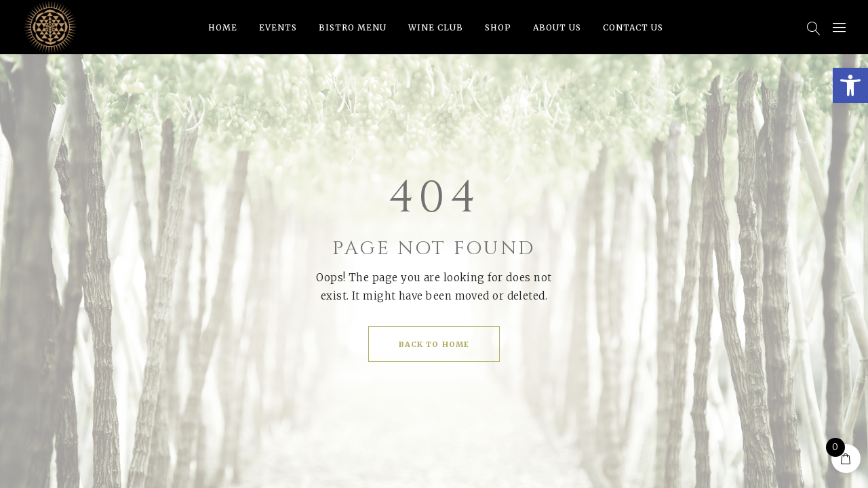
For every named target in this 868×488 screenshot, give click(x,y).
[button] (850, 85)
